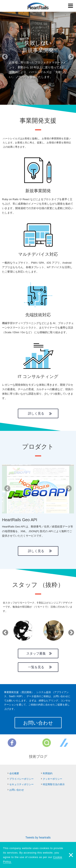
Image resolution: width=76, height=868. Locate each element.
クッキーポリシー (52, 779)
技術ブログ (38, 757)
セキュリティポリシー (21, 784)
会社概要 (14, 773)
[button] (6, 58)
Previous (4, 631)
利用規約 (48, 773)
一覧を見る (36, 667)
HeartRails (38, 6)
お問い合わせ (38, 723)
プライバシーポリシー (21, 779)
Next (70, 631)
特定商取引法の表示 (54, 784)
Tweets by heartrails (38, 837)
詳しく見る (36, 413)
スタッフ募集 (36, 653)
